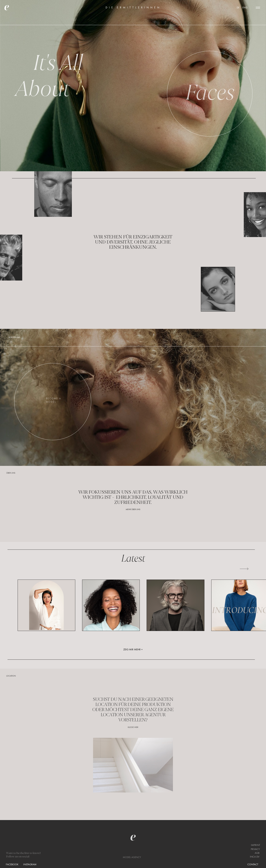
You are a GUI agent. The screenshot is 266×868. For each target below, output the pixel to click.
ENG (245, 8)
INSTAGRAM (30, 865)
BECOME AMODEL (54, 400)
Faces (210, 92)
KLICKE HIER (133, 727)
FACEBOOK (12, 865)
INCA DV (255, 857)
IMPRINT (255, 845)
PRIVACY (255, 849)
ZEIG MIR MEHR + (133, 650)
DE (238, 8)
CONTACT (253, 865)
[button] (258, 8)
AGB (257, 853)
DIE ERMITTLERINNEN (133, 8)
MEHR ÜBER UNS (133, 510)
